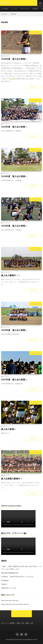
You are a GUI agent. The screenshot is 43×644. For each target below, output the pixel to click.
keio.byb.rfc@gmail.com (10, 573)
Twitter (4, 584)
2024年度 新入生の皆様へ (14, 176)
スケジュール (25, 9)
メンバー (14, 9)
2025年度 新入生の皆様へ (14, 127)
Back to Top (21, 614)
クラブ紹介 (5, 9)
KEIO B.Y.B (21, 639)
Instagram (5, 580)
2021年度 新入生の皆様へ (14, 380)
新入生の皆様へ (9, 429)
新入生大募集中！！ (11, 275)
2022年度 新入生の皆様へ (14, 330)
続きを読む (33, 87)
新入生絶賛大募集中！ (12, 479)
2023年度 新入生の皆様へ (14, 226)
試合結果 (35, 9)
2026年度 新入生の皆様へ (14, 59)
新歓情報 (37, 32)
